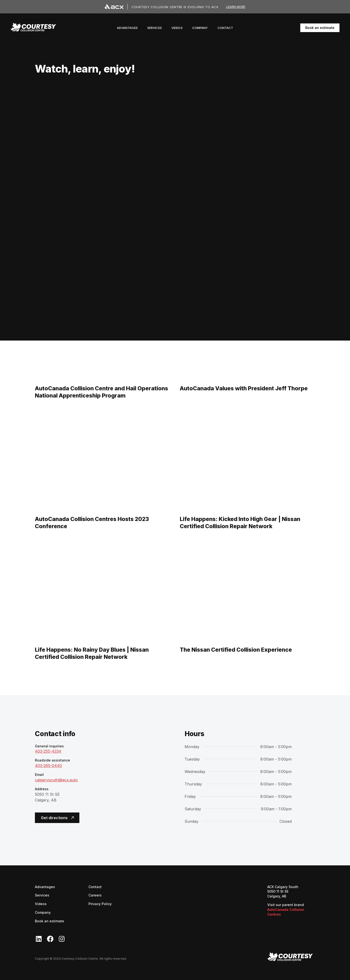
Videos (41, 904)
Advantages (45, 887)
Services (42, 895)
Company (43, 912)
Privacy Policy (100, 904)
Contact (95, 887)
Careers (95, 895)
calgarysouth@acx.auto (56, 780)
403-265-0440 (48, 766)
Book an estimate (320, 28)
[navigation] (33, 28)
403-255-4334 (48, 751)
